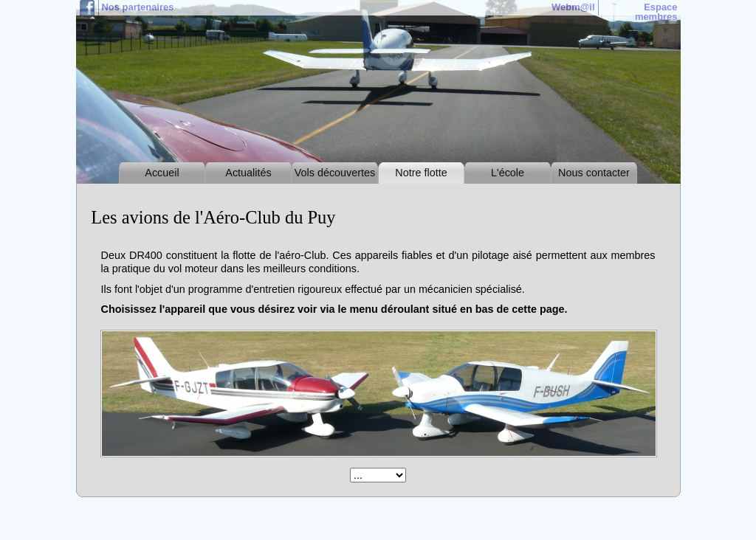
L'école (508, 173)
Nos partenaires (138, 7)
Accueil (162, 173)
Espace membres (656, 12)
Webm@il (573, 7)
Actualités (248, 173)
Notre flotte (421, 173)
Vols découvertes (335, 173)
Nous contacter (594, 173)
